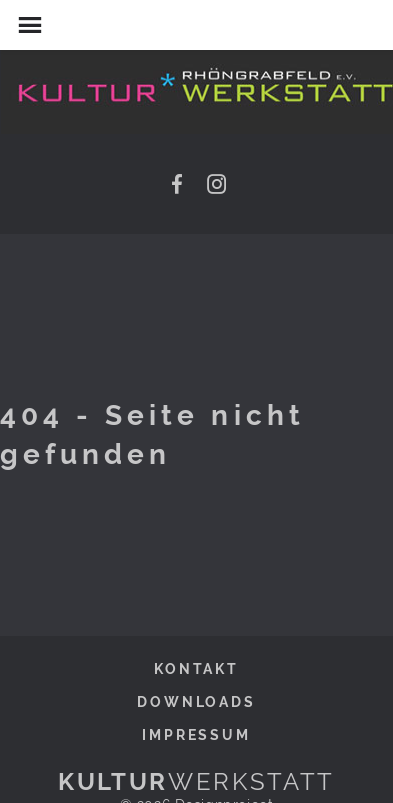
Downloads (196, 701)
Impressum (196, 734)
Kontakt (196, 668)
